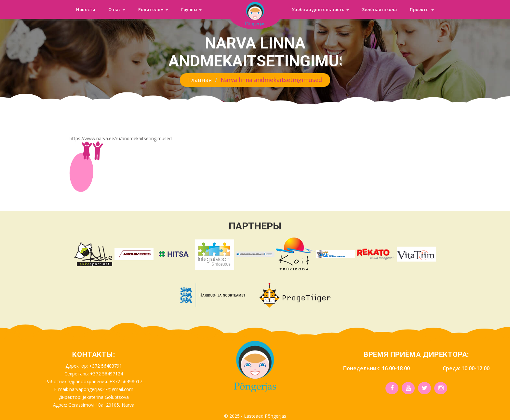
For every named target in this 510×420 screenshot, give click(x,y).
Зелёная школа (380, 9)
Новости (86, 9)
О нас (117, 9)
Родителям (153, 9)
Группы (191, 9)
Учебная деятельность (320, 9)
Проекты (422, 9)
